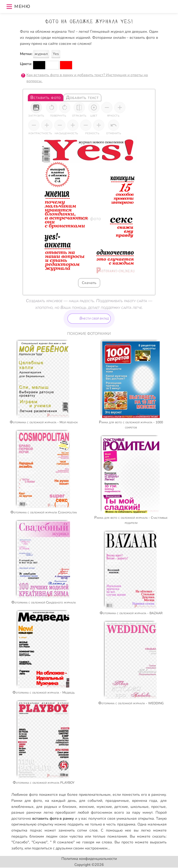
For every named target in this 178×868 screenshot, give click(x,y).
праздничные (117, 801)
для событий (91, 801)
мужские (104, 807)
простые (158, 807)
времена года (145, 801)
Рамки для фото (27, 801)
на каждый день (60, 801)
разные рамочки (26, 813)
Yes (56, 54)
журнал (41, 54)
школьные (140, 807)
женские (87, 807)
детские (121, 807)
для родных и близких (56, 807)
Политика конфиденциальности (89, 859)
